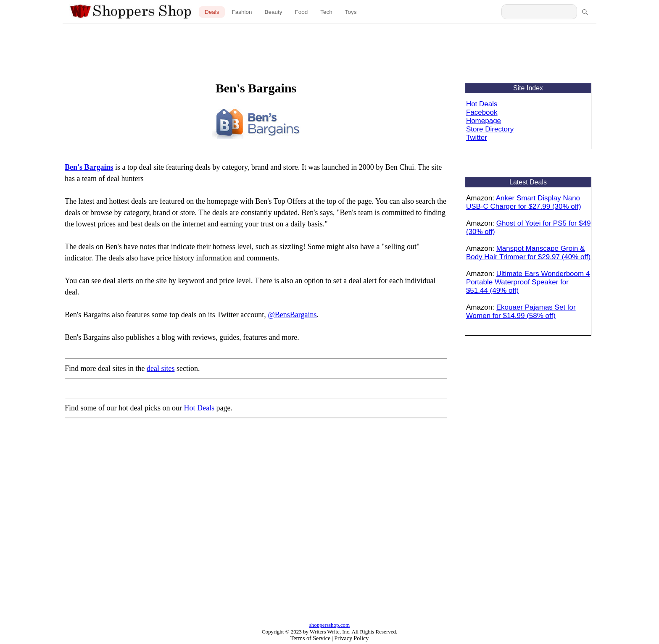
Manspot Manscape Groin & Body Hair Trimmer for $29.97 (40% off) (528, 253)
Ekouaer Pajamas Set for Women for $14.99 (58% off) (521, 311)
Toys (351, 12)
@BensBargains (292, 315)
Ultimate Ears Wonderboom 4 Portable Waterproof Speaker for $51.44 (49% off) (528, 282)
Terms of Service (310, 638)
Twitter (477, 138)
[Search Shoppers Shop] (539, 12)
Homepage (484, 121)
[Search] (585, 12)
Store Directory (490, 129)
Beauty (273, 12)
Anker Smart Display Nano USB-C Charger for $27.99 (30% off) (524, 202)
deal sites (161, 368)
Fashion (242, 12)
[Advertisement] (329, 47)
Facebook (482, 112)
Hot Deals (199, 408)
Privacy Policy (351, 638)
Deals (212, 12)
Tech (326, 12)
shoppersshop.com (329, 625)
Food (302, 12)
